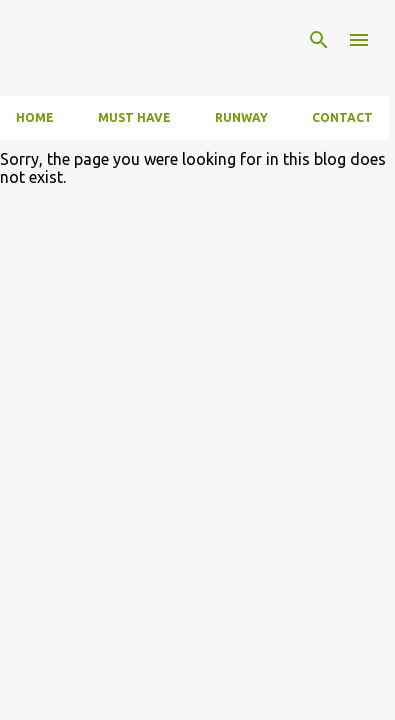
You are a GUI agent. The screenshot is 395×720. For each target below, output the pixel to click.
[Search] (319, 40)
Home (35, 117)
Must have (134, 117)
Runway (241, 117)
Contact (342, 117)
